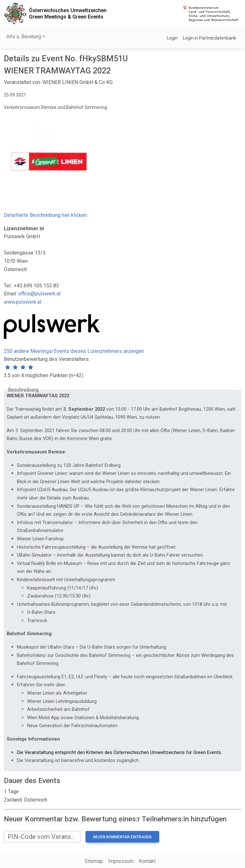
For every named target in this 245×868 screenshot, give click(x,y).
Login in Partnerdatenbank (209, 38)
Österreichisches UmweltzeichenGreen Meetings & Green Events (68, 13)
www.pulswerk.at (23, 302)
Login (172, 38)
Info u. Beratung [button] (24, 37)
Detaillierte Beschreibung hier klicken (45, 215)
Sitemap (94, 861)
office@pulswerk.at (39, 294)
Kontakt (147, 861)
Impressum (121, 861)
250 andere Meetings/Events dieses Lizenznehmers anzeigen (74, 351)
